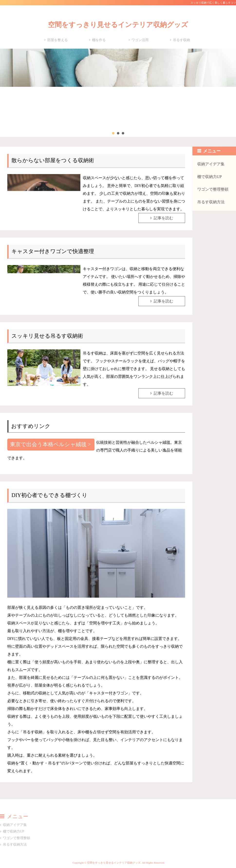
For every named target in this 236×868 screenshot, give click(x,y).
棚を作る (99, 40)
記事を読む (163, 218)
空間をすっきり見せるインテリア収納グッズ (118, 25)
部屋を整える (57, 40)
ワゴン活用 (140, 40)
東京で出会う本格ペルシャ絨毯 (48, 444)
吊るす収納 (181, 40)
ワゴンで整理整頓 (213, 189)
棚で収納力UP (209, 177)
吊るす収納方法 (211, 202)
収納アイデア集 (211, 164)
